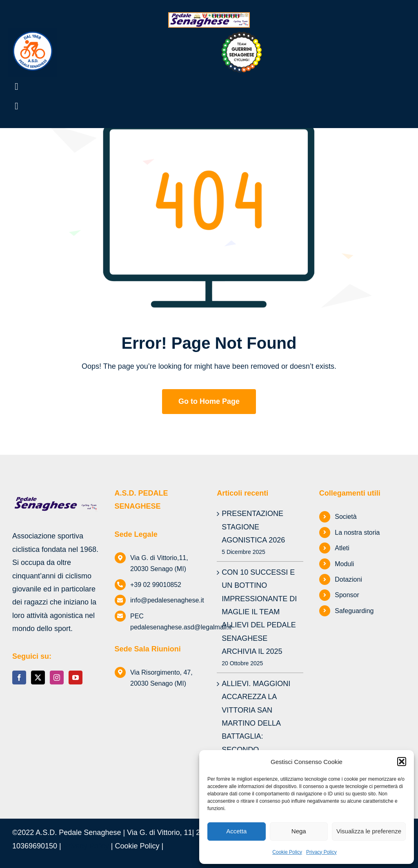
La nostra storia (357, 533)
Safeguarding (354, 611)
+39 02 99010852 (156, 585)
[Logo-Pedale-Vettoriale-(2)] (33, 31)
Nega (299, 831)
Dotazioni (348, 579)
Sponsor (347, 595)
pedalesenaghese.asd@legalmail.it (181, 627)
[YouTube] (76, 678)
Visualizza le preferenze (369, 831)
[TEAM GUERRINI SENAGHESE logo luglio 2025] (242, 35)
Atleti (342, 548)
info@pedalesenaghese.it (167, 600)
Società (346, 517)
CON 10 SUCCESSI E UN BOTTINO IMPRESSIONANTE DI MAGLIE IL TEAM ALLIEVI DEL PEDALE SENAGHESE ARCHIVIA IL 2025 (259, 612)
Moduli (344, 564)
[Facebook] (19, 678)
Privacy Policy (321, 852)
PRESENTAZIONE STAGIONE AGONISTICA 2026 (253, 527)
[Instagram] (57, 678)
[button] (402, 762)
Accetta (236, 831)
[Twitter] (38, 678)
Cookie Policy (287, 852)
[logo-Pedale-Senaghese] (209, 16)
